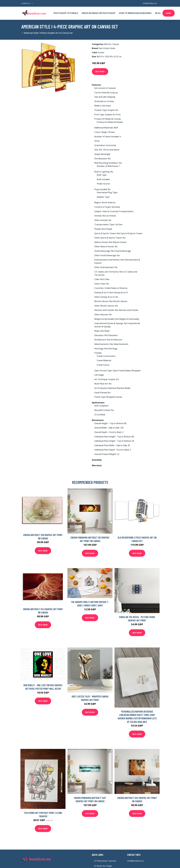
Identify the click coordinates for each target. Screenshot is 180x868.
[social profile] (33, 3)
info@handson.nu (150, 3)
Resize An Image (104, 866)
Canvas (116, 44)
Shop (169, 13)
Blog (158, 13)
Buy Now (100, 71)
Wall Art (108, 44)
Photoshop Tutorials (66, 13)
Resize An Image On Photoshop (99, 13)
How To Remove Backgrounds (135, 13)
